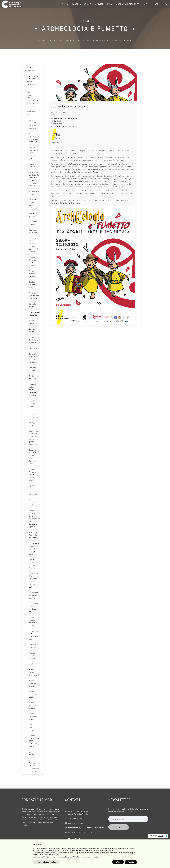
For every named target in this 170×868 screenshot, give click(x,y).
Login (157, 4)
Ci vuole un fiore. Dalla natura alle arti (33, 405)
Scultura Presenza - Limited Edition (33, 261)
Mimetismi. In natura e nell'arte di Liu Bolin (34, 621)
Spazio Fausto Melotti (32, 727)
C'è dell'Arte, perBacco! (34, 377)
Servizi (99, 4)
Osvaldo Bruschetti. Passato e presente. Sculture (33, 658)
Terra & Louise (32, 322)
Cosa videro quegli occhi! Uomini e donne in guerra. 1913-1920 (34, 438)
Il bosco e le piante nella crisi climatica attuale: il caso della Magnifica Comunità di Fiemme (34, 241)
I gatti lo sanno (32, 487)
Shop (146, 4)
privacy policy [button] (96, 848)
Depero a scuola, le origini (32, 453)
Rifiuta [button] (118, 862)
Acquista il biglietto (128, 4)
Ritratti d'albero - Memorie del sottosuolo (34, 138)
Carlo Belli (33, 348)
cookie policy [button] (108, 851)
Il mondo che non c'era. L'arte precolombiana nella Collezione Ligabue (35, 518)
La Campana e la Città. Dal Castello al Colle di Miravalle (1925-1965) (34, 179)
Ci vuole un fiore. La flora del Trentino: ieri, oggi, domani (34, 420)
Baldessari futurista (33, 330)
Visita (65, 4)
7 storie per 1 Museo (34, 193)
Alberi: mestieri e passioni (33, 274)
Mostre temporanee (67, 40)
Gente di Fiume (32, 462)
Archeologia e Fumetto (35, 314)
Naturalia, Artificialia (33, 646)
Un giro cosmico (32, 753)
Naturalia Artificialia (33, 165)
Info (110, 4)
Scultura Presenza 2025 (32, 285)
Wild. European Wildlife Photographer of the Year (34, 766)
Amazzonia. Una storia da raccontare (34, 296)
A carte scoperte (32, 215)
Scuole (87, 4)
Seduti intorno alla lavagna (33, 705)
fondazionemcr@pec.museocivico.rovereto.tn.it (87, 828)
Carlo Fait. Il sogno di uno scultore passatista (34, 358)
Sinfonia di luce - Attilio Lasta (33, 150)
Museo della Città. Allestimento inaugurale (34, 635)
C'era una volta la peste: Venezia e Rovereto (33, 390)
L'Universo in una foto (34, 223)
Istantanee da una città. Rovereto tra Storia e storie (34, 549)
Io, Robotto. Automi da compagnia (33, 535)
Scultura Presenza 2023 (32, 694)
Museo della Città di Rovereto (71, 157)
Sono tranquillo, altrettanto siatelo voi (33, 124)
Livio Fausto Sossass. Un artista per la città (34, 608)
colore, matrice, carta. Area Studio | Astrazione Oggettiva (33, 81)
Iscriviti (119, 827)
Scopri (76, 4)
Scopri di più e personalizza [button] (46, 862)
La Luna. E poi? (33, 585)
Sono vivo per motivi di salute (34, 716)
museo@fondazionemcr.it (78, 823)
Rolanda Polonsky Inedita (32, 683)
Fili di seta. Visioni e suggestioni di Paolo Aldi (34, 204)
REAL (31, 158)
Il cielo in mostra (32, 305)
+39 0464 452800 (75, 818)
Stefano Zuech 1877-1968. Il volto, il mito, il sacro (34, 741)
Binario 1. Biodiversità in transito (33, 340)
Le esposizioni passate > (93, 40)
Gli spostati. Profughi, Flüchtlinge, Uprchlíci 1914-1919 (33, 475)
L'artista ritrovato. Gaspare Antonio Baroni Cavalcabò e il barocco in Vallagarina (34, 569)
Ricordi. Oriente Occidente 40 (34, 672)
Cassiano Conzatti (32, 369)
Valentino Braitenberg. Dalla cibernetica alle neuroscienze (32, 98)
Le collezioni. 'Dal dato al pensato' (34, 595)
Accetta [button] (131, 862)
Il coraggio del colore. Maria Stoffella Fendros (33, 499)
